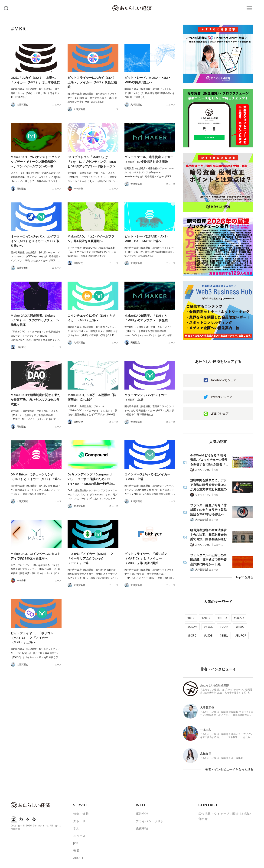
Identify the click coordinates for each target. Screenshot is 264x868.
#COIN (224, 627)
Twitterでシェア (222, 397)
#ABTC (206, 618)
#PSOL (208, 627)
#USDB (208, 636)
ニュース (57, 104)
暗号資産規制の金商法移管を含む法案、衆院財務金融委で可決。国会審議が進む (208, 535)
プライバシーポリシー (151, 821)
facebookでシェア (224, 380)
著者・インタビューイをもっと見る (229, 769)
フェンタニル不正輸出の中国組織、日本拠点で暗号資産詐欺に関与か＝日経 (208, 560)
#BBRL (224, 636)
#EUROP (241, 636)
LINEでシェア (220, 413)
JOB (76, 843)
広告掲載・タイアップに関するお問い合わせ (225, 816)
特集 (216, 470)
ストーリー (81, 821)
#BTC (191, 618)
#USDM (192, 627)
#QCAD (239, 618)
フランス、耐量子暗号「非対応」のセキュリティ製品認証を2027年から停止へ (208, 510)
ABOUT (78, 858)
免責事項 (142, 828)
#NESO (240, 627)
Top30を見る (244, 577)
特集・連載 (81, 814)
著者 (76, 850)
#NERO (222, 618)
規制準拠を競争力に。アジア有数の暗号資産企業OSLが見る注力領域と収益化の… (210, 485)
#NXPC (192, 636)
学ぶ (76, 828)
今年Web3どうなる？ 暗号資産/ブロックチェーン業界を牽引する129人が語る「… (209, 460)
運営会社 (142, 814)
